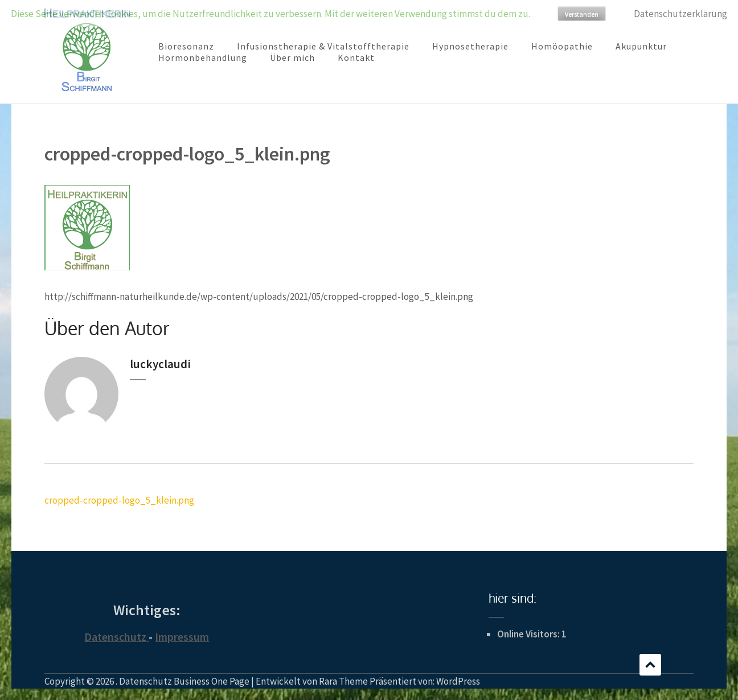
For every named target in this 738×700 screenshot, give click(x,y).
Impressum (182, 637)
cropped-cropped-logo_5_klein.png (119, 500)
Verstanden (582, 14)
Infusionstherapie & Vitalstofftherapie (323, 46)
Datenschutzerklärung (680, 14)
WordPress (458, 681)
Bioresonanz (186, 46)
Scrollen (650, 665)
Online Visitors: (529, 634)
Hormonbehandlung (203, 57)
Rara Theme (343, 681)
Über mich (292, 57)
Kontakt (356, 57)
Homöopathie (562, 46)
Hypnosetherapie (470, 46)
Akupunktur (641, 46)
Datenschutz (115, 637)
